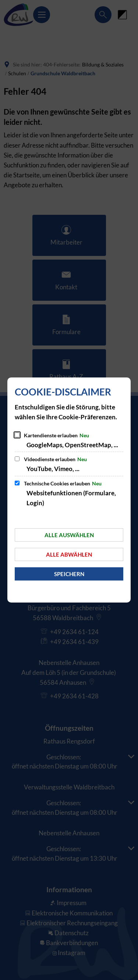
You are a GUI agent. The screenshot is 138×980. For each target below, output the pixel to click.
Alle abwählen (69, 554)
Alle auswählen (69, 535)
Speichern (69, 574)
